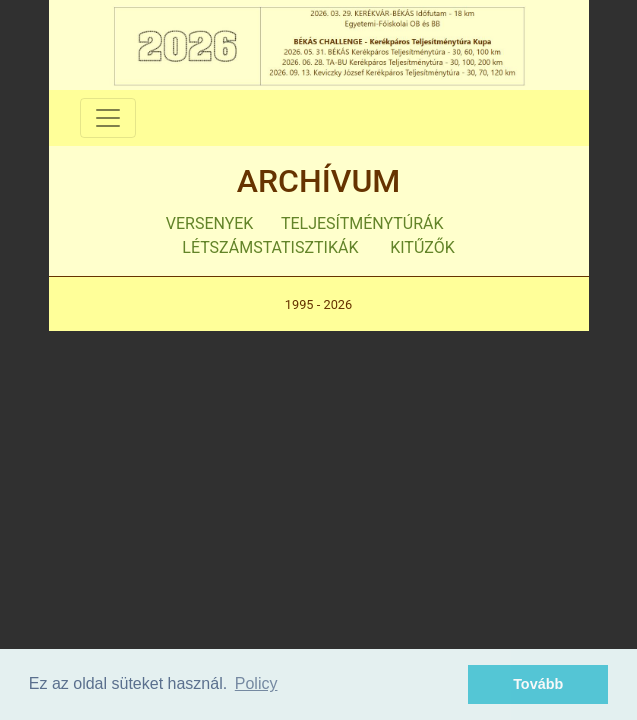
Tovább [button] (538, 684)
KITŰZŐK (422, 247)
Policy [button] (256, 683)
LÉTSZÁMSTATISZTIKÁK (270, 247)
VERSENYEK (210, 223)
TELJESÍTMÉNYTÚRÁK (362, 223)
